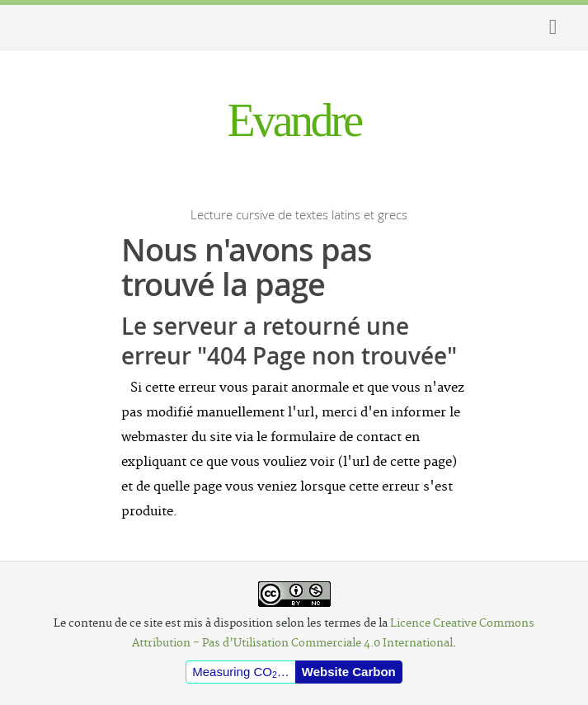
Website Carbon (349, 672)
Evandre (294, 120)
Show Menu (546, 27)
